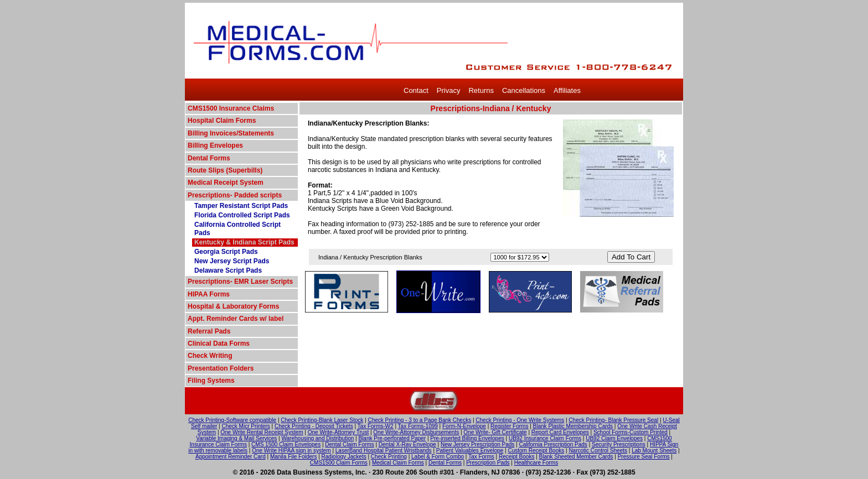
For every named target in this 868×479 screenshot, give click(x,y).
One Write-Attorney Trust (338, 432)
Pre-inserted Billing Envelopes (467, 438)
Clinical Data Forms (219, 343)
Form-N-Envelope (464, 426)
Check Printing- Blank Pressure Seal (613, 420)
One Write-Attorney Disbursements (416, 432)
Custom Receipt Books (536, 451)
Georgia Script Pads (226, 252)
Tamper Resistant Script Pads (241, 206)
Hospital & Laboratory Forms (233, 306)
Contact (416, 90)
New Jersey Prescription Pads (477, 444)
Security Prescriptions (619, 444)
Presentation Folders (221, 368)
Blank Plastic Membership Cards (573, 426)
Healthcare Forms (536, 463)
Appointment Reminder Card (231, 457)
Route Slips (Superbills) (225, 170)
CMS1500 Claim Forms (339, 463)
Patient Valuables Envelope (470, 451)
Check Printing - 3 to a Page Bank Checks (419, 420)
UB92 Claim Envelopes (614, 438)
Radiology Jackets (344, 457)
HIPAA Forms (209, 294)
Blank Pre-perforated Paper (392, 438)
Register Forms (509, 426)
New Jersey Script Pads (232, 261)
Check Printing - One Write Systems (520, 420)
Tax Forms (481, 457)
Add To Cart (631, 257)
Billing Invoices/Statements (231, 133)
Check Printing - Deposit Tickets (314, 426)
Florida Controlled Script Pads (242, 215)
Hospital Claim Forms (222, 121)
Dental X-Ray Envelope (407, 444)
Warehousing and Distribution (317, 438)
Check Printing (389, 457)
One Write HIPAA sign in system (291, 451)
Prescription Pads (488, 463)
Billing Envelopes (215, 145)
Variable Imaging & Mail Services (236, 438)
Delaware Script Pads (228, 270)
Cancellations (524, 90)
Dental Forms (209, 158)
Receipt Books (516, 457)
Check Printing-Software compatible (232, 420)
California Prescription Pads (553, 444)
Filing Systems (211, 381)
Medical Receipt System (226, 183)
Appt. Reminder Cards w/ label (236, 319)
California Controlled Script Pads (237, 229)
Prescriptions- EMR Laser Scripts (240, 282)
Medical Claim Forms (398, 463)
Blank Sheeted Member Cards (576, 457)
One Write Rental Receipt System (262, 432)
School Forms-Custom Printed (631, 432)
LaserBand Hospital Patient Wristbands (384, 451)
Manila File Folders (293, 457)
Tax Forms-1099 (418, 426)
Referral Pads (209, 331)
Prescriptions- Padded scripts (235, 195)
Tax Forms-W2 (376, 426)
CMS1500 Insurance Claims (231, 108)
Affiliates (567, 90)
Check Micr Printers (246, 426)
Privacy (449, 90)
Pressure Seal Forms (644, 457)
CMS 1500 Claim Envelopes (286, 444)
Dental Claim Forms (349, 444)
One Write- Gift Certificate (495, 432)
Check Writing (210, 356)
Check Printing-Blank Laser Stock (322, 420)
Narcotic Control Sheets (598, 451)
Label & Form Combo (438, 457)
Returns (481, 90)
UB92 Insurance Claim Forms (545, 438)
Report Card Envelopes (560, 432)
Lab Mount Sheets (654, 451)
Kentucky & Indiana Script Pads (244, 242)
